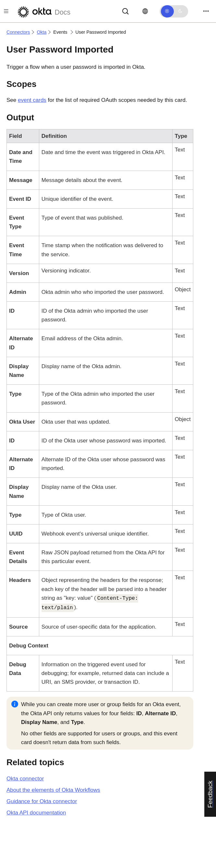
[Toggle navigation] (206, 11)
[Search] (126, 11)
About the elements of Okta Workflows (53, 790)
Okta (42, 32)
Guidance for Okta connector (42, 801)
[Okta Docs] (43, 11)
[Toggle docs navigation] (6, 11)
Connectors (18, 32)
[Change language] (145, 11)
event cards (32, 100)
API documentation (36, 813)
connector (25, 779)
